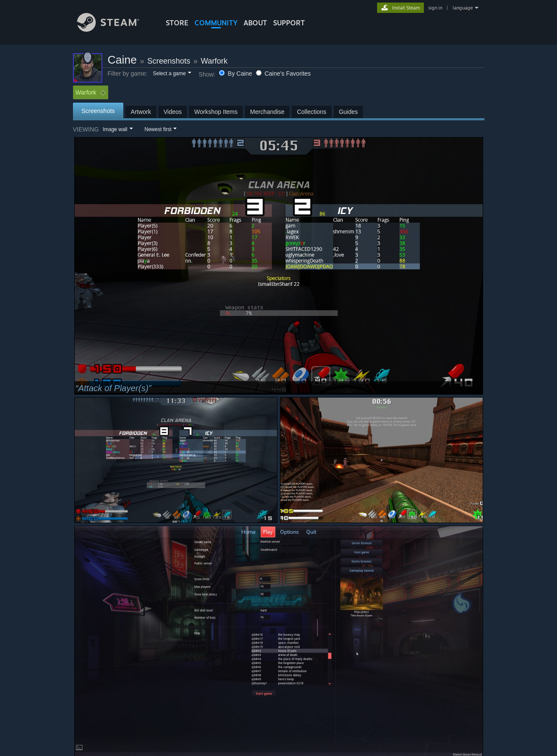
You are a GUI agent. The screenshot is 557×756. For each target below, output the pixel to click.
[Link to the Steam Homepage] (115, 29)
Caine (122, 60)
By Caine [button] (236, 73)
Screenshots (169, 61)
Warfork (214, 61)
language (463, 8)
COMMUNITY (216, 23)
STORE (177, 23)
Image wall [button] (115, 129)
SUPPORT (289, 23)
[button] (172, 74)
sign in (435, 8)
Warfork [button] (91, 92)
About (255, 23)
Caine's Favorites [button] (283, 73)
